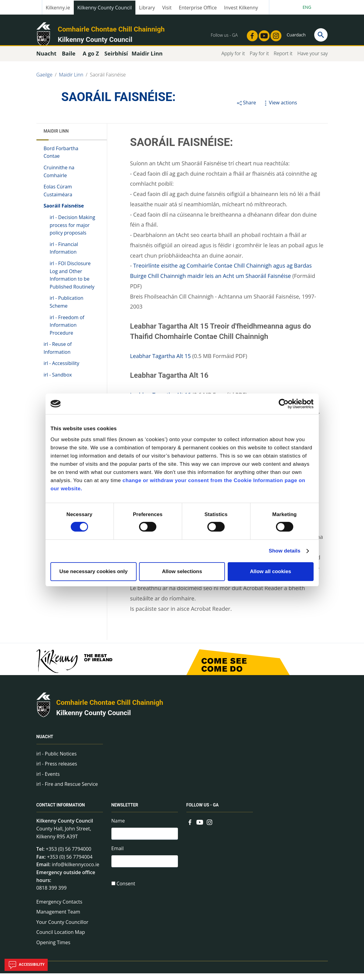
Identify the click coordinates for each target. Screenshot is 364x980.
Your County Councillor (63, 929)
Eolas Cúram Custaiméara (58, 197)
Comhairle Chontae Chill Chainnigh (111, 29)
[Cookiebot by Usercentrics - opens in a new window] (287, 404)
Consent (126, 893)
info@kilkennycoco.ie (75, 871)
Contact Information (61, 812)
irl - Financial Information (64, 255)
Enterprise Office (198, 8)
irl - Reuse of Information (58, 355)
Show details (284, 551)
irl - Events (48, 781)
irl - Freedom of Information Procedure (67, 332)
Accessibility (26, 965)
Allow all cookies (270, 571)
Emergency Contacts (60, 908)
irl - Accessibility (61, 370)
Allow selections (182, 571)
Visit (167, 8)
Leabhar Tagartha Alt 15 (160, 363)
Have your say (312, 60)
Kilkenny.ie (58, 8)
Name (118, 828)
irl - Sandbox (58, 381)
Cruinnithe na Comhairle (59, 178)
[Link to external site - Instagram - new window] (274, 34)
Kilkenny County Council (105, 8)
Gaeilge (44, 81)
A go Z (91, 60)
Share (246, 109)
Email (118, 857)
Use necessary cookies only (93, 571)
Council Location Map (61, 939)
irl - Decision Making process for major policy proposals (73, 232)
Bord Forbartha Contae (61, 159)
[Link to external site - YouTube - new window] (262, 34)
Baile (69, 60)
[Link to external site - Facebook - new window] (250, 34)
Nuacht (45, 744)
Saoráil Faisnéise (108, 81)
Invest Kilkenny (241, 8)
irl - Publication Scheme (67, 309)
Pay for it (259, 60)
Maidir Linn (71, 81)
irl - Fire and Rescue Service (67, 791)
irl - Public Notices (57, 760)
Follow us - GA (203, 812)
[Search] (321, 35)
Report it (283, 60)
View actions (280, 109)
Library (147, 8)
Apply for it (233, 60)
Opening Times (53, 949)
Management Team (58, 919)
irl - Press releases (57, 770)
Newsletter (125, 812)
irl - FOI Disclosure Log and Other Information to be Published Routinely (72, 282)
